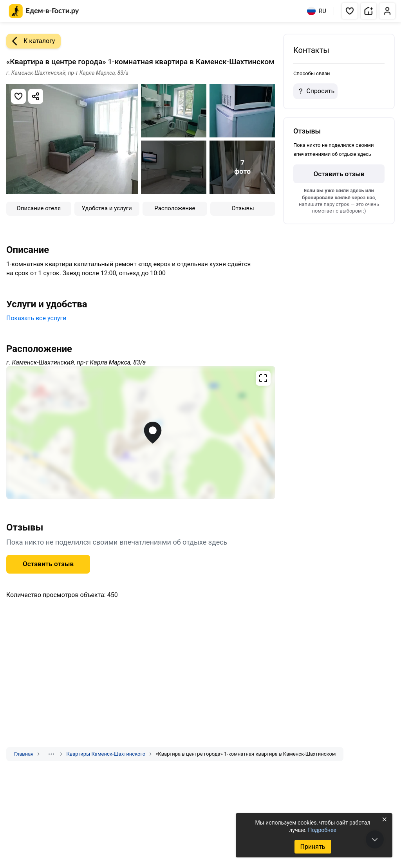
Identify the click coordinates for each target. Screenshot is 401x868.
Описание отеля (39, 208)
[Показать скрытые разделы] (51, 754)
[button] (350, 11)
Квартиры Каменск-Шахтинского (106, 754)
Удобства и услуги (107, 208)
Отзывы (243, 208)
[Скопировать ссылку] (36, 96)
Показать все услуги (36, 318)
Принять (312, 847)
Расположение (175, 208)
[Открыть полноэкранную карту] (141, 433)
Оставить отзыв (48, 564)
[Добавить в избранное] (18, 96)
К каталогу (31, 41)
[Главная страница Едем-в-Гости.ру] (44, 11)
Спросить (315, 91)
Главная (24, 754)
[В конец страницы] (375, 839)
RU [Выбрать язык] (317, 11)
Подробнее (322, 830)
